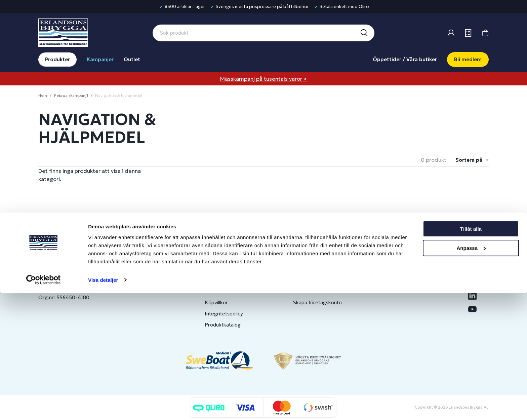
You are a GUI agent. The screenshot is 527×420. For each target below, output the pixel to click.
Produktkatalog (223, 325)
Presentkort (219, 291)
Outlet (132, 59)
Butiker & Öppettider (230, 269)
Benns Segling (404, 280)
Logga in (303, 269)
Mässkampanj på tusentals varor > (263, 79)
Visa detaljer (103, 407)
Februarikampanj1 (71, 95)
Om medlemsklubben (318, 291)
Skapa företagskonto (317, 302)
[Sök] (364, 33)
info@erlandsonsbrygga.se (87, 275)
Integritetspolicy (224, 314)
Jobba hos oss (404, 291)
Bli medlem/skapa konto (321, 280)
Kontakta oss (220, 280)
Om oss (396, 269)
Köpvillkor (216, 302)
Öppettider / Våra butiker (405, 59)
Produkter (57, 59)
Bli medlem (468, 59)
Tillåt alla (471, 356)
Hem (43, 95)
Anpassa (471, 375)
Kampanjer (100, 59)
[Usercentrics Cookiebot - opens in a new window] (44, 407)
